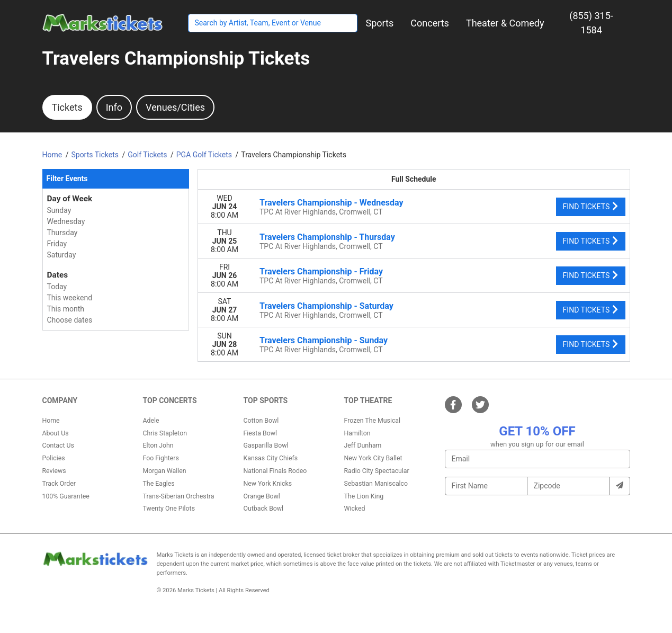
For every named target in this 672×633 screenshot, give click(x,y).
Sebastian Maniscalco (376, 484)
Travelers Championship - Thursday (327, 237)
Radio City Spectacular (377, 471)
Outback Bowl (264, 509)
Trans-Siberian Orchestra (179, 496)
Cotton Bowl (261, 421)
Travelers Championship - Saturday (326, 306)
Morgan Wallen (165, 471)
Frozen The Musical (373, 421)
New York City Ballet (373, 458)
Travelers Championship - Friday (321, 271)
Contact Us (58, 445)
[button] (380, 23)
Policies (54, 458)
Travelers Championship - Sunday (324, 340)
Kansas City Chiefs (271, 458)
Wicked (355, 509)
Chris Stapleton (165, 433)
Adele (151, 421)
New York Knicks (268, 484)
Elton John (158, 445)
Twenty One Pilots (169, 509)
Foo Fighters (161, 458)
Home (51, 421)
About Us (56, 433)
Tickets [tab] (67, 107)
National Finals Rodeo (275, 471)
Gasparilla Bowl (266, 445)
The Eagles (159, 484)
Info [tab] (114, 107)
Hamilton (357, 433)
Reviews (54, 471)
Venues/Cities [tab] (175, 107)
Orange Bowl (262, 496)
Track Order (59, 484)
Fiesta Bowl (260, 433)
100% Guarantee (66, 496)
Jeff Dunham (363, 445)
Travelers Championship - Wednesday (331, 203)
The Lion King (364, 496)
